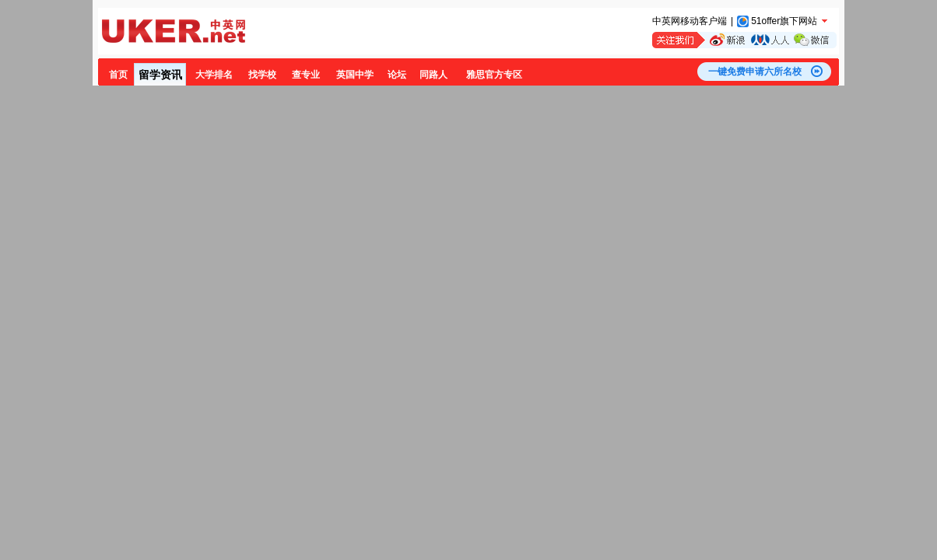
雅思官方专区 (494, 75)
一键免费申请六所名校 (755, 72)
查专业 (306, 75)
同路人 (433, 75)
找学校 (262, 75)
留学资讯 (160, 75)
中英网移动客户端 (690, 21)
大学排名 (214, 75)
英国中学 (355, 75)
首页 (118, 75)
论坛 (397, 75)
